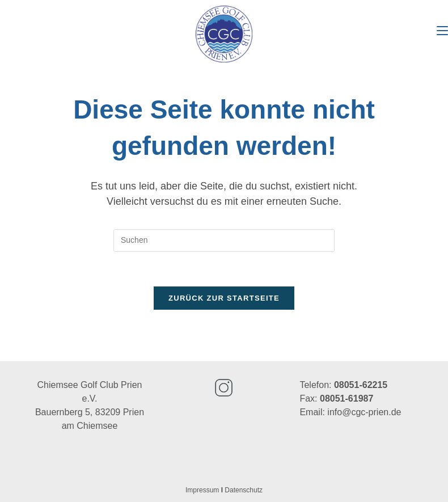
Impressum (202, 490)
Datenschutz (244, 490)
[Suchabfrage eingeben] (224, 241)
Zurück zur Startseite (224, 298)
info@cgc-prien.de (364, 412)
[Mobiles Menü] (442, 31)
